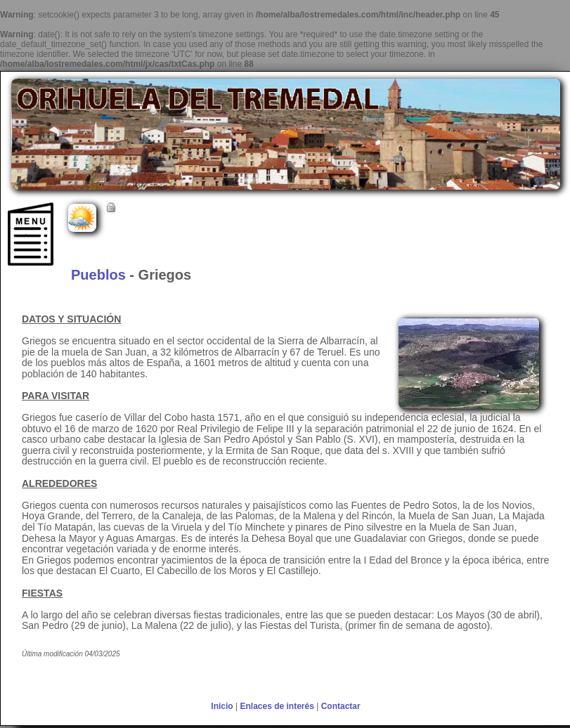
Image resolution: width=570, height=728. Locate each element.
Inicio (222, 706)
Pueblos (98, 275)
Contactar (341, 706)
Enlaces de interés (277, 706)
